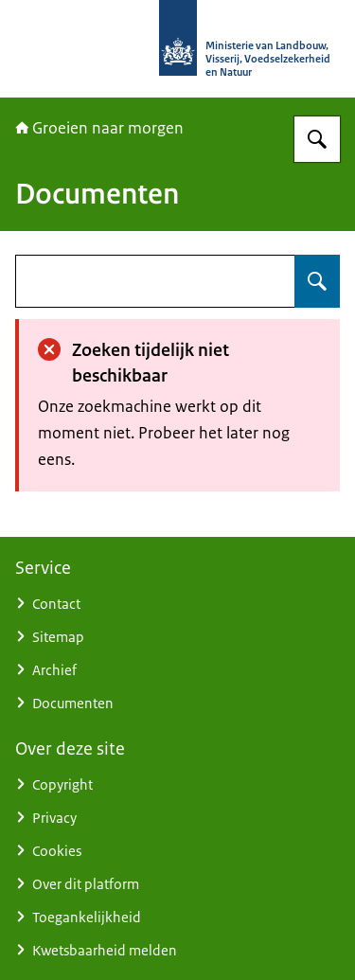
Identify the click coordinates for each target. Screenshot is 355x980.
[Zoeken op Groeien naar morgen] (317, 139)
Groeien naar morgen (99, 128)
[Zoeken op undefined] (317, 281)
